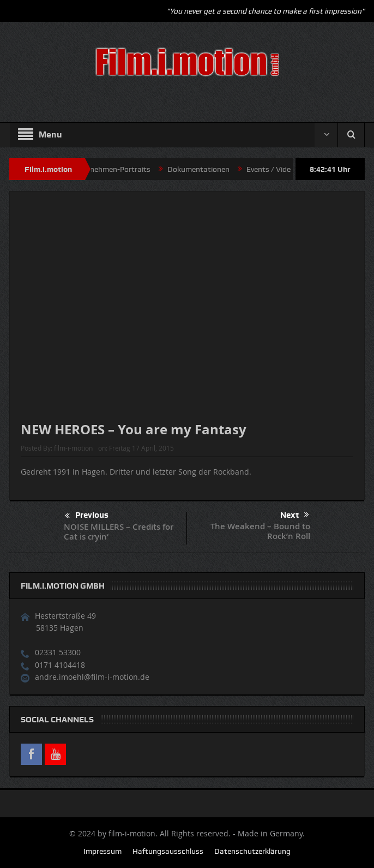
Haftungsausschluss (168, 851)
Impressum (102, 851)
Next (295, 515)
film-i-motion (73, 448)
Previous (87, 516)
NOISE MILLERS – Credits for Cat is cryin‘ (119, 532)
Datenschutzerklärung (252, 851)
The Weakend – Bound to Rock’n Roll (260, 531)
